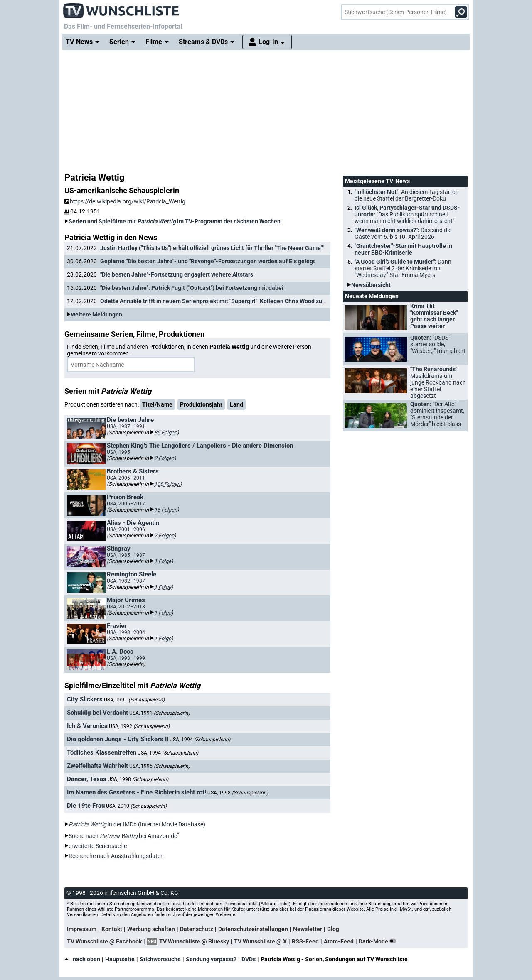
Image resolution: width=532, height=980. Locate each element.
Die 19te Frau (86, 806)
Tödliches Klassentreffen (102, 752)
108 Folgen (167, 484)
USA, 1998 (138, 779)
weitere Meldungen (97, 314)
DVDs (249, 959)
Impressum (82, 929)
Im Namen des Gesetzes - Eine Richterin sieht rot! (137, 792)
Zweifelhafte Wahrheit (97, 766)
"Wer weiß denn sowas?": (403, 233)
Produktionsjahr (201, 404)
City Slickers (85, 699)
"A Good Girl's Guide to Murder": (403, 268)
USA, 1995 (160, 766)
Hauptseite (120, 959)
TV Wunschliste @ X (260, 941)
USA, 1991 (134, 700)
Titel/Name (157, 404)
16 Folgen (166, 510)
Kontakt (112, 929)
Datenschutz (197, 929)
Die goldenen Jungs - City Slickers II (118, 739)
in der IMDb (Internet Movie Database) (137, 824)
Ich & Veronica (87, 726)
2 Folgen (164, 458)
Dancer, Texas (87, 779)
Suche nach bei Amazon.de (123, 836)
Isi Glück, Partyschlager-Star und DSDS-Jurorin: (407, 214)
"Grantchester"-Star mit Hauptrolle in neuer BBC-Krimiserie (403, 249)
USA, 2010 (136, 806)
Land (236, 404)
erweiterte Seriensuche (98, 846)
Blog (333, 929)
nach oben (82, 959)
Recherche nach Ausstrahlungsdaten (116, 856)
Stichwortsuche (160, 959)
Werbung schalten (151, 929)
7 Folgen (164, 535)
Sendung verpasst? (211, 959)
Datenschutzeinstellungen (253, 929)
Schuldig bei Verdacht (97, 713)
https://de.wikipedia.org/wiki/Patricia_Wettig (125, 201)
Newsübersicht (371, 285)
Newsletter (308, 929)
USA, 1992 (139, 726)
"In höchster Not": (406, 195)
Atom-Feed (339, 941)
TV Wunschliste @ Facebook (104, 941)
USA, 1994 (200, 740)
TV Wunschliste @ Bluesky (194, 941)
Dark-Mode (379, 941)
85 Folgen (166, 432)
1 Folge (163, 561)
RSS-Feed (305, 941)
